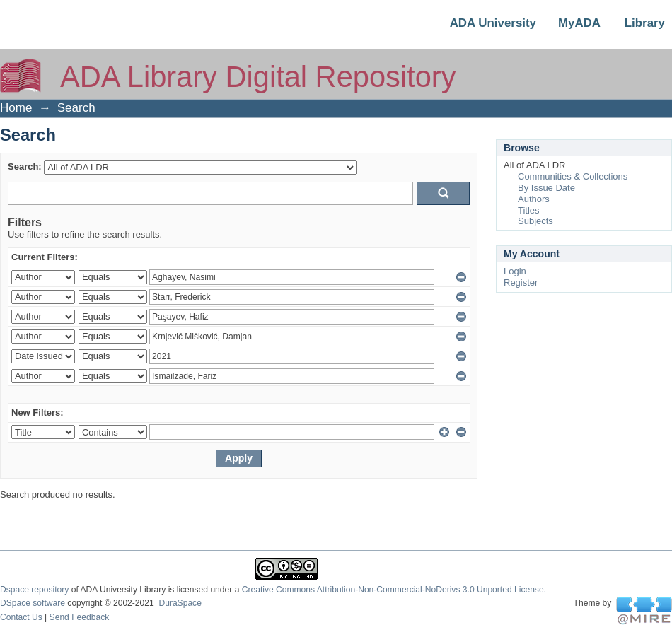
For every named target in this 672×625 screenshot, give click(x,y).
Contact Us (21, 617)
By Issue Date (546, 188)
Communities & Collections (573, 176)
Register (521, 282)
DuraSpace (180, 603)
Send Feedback (80, 617)
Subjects (535, 221)
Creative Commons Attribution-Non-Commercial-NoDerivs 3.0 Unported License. (394, 590)
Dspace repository (34, 590)
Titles (529, 210)
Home (16, 108)
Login (515, 271)
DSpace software (33, 603)
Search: (25, 167)
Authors (534, 199)
